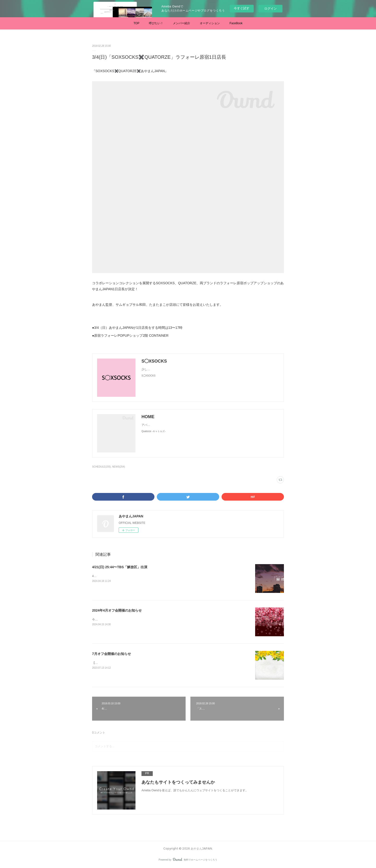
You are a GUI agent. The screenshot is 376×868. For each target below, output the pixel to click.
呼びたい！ (156, 23)
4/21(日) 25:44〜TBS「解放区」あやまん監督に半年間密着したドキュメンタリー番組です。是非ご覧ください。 (164, 576)
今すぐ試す (242, 8)
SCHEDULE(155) (101, 467)
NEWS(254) (119, 467)
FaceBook (236, 23)
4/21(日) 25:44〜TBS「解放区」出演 (120, 567)
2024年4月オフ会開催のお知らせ (117, 610)
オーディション (210, 23)
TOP (136, 23)
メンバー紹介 (182, 23)
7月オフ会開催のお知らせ (112, 654)
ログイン (270, 9)
